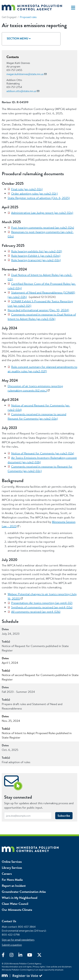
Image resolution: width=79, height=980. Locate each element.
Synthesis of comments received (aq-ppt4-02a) (42, 607)
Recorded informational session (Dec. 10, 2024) (38, 310)
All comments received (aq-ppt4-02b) (36, 612)
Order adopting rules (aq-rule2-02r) (34, 193)
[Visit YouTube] (32, 956)
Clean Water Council (15, 904)
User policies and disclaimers (59, 967)
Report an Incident (14, 886)
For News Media (12, 880)
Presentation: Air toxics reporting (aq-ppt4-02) (42, 603)
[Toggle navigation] (73, 8)
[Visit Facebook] (6, 956)
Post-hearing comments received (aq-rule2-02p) (43, 227)
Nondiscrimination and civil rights (17, 967)
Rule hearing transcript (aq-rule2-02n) (36, 260)
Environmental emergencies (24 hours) (24, 931)
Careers (7, 874)
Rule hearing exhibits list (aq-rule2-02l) (37, 251)
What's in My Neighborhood (20, 898)
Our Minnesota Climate (17, 910)
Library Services (12, 868)
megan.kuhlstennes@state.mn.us (25, 74)
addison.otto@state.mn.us (21, 91)
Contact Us (9, 921)
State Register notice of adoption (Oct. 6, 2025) (39, 198)
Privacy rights (39, 967)
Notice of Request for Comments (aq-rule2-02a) (43, 453)
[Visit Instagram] (14, 956)
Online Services (12, 862)
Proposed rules (28, 17)
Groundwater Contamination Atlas (24, 892)
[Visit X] (42, 956)
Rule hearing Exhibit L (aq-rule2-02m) (36, 256)
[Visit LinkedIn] (23, 956)
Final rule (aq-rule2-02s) (27, 189)
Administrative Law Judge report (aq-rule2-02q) (42, 213)
